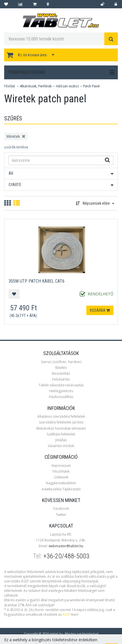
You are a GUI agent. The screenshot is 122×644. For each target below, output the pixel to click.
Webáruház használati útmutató (61, 428)
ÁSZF (66, 614)
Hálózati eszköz (67, 86)
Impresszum (61, 466)
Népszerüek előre (95, 203)
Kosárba (100, 310)
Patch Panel (91, 86)
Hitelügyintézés (61, 391)
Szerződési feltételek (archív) (61, 422)
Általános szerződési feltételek (61, 416)
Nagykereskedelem (61, 483)
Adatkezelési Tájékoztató (61, 489)
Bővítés (61, 368)
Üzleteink (61, 477)
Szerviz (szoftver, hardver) (61, 362)
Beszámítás (61, 373)
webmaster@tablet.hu (66, 546)
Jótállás (61, 440)
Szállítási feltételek (61, 434)
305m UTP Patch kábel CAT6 (37, 281)
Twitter (61, 515)
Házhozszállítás (61, 397)
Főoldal (10, 86)
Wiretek (13, 136)
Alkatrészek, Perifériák (36, 86)
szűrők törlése (16, 147)
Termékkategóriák (61, 72)
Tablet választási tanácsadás (61, 385)
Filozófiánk (61, 471)
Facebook (61, 509)
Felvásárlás (61, 379)
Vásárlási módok (61, 446)
